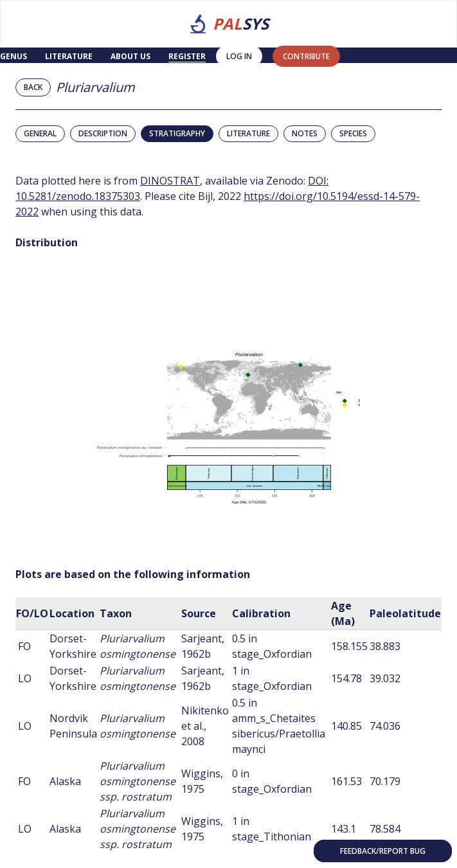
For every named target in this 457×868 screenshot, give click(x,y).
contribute (306, 56)
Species (353, 133)
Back (33, 87)
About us (130, 56)
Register (187, 56)
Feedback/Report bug (383, 851)
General (40, 133)
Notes (305, 133)
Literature (69, 56)
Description (103, 133)
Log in (239, 56)
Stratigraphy (177, 133)
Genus (13, 56)
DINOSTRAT (170, 181)
